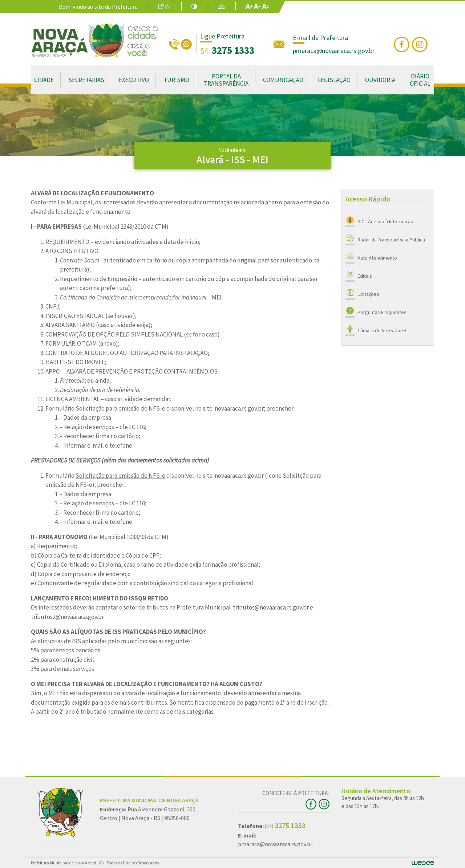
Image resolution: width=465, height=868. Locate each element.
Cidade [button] (44, 80)
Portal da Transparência (226, 80)
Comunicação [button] (283, 80)
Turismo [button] (176, 80)
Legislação (334, 80)
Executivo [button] (134, 80)
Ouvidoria (380, 80)
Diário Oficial (420, 80)
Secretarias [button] (86, 80)
